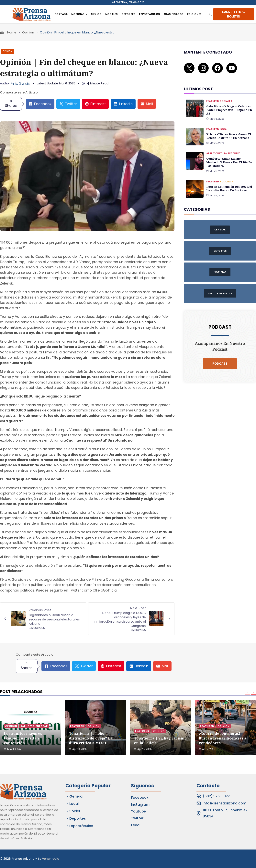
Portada (61, 14)
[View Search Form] (210, 14)
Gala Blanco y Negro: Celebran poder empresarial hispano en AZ (229, 105)
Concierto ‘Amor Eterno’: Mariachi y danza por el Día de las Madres (231, 157)
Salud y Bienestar (34, 726)
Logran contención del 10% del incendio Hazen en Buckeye (229, 183)
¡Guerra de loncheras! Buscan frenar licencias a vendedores (223, 738)
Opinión (28, 32)
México (96, 14)
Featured (213, 97)
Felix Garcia (21, 83)
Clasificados (174, 14)
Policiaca (227, 176)
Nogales (111, 14)
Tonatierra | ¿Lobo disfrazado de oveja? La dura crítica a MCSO (91, 738)
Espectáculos (150, 14)
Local (224, 124)
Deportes (128, 14)
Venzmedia (51, 859)
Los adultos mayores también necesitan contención (23, 738)
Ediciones (194, 14)
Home (12, 32)
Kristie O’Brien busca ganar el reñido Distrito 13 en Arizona (228, 131)
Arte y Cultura (217, 149)
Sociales (226, 97)
